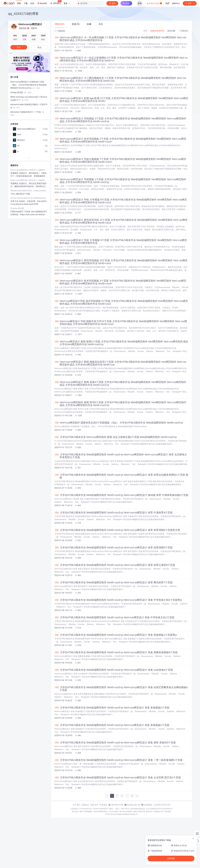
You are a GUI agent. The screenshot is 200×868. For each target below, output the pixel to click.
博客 (19, 3)
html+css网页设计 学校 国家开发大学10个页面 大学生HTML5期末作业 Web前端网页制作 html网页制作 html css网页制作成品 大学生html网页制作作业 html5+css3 (121, 323)
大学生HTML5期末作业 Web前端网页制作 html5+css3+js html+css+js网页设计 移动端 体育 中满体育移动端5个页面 (121, 495)
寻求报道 (103, 805)
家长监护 (75, 812)
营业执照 (168, 812)
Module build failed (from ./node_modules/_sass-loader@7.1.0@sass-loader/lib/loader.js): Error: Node (29, 191)
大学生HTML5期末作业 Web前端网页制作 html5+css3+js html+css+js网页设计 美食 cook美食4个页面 (114, 670)
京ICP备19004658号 (100, 809)
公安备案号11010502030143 (81, 809)
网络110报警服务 (86, 812)
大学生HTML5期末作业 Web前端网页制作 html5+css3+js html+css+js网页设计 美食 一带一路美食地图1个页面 (119, 760)
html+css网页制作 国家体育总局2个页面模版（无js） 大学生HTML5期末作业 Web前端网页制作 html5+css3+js (119, 423)
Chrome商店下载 (115, 812)
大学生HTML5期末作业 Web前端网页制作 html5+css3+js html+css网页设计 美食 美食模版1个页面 (112, 725)
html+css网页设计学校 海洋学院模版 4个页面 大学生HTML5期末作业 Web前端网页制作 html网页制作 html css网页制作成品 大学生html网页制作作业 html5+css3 (121, 302)
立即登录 (171, 858)
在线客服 (148, 805)
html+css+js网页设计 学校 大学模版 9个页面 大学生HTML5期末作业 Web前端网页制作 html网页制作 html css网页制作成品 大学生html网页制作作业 (121, 242)
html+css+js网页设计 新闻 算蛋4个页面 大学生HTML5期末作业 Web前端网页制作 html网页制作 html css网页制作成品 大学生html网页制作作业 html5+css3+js (120, 384)
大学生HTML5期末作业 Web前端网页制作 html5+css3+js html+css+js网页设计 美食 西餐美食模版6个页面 (116, 652)
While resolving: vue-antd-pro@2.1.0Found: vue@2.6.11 (29, 98)
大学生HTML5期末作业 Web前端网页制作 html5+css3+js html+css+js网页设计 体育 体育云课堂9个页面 (115, 565)
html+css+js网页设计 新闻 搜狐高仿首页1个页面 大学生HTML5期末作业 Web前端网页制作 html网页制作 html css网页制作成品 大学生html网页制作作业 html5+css (120, 363)
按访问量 (171, 31)
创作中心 (176, 3)
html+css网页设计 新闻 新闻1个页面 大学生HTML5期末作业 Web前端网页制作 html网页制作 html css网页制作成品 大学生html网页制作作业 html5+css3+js (121, 343)
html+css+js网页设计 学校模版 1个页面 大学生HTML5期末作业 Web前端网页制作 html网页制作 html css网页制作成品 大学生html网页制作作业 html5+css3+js (120, 181)
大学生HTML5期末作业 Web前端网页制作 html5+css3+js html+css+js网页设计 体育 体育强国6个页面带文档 (117, 530)
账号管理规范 (128, 812)
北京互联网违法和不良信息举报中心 (159, 809)
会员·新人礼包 (154, 3)
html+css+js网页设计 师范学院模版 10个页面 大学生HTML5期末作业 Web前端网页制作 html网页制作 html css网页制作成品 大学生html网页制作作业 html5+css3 (121, 262)
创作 (190, 3)
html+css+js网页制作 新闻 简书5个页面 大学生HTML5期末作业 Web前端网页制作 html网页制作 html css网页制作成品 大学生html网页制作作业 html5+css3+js (120, 404)
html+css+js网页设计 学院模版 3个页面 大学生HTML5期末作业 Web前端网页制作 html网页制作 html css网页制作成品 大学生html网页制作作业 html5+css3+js (120, 120)
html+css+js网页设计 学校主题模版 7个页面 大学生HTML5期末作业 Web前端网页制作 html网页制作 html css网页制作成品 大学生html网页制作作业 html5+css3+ (120, 161)
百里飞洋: (15, 201)
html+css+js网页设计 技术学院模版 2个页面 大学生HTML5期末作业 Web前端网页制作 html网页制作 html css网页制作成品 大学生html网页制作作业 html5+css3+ (120, 140)
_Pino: (13, 194)
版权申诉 (149, 812)
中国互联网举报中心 (101, 812)
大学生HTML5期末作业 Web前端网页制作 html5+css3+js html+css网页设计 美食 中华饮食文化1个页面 (114, 617)
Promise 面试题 (17, 208)
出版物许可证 (158, 812)
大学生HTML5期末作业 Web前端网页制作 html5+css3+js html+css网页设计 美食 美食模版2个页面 (112, 708)
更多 (67, 3)
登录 (140, 3)
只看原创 (60, 31)
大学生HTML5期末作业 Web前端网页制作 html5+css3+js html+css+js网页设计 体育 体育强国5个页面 (114, 548)
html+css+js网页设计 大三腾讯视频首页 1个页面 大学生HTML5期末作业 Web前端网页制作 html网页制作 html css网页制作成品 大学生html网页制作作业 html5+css (120, 79)
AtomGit (42, 3)
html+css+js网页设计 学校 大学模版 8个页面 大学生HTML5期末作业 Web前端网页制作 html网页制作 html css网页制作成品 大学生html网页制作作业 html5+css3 (121, 201)
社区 (32, 3)
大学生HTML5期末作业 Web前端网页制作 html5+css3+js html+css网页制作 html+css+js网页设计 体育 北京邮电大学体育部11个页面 (121, 456)
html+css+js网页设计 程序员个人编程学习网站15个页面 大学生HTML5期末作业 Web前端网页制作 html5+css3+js (29, 170)
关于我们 (77, 805)
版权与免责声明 (139, 812)
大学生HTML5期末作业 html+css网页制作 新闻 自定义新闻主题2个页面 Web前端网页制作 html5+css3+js (116, 437)
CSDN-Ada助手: (17, 212)
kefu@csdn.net (134, 805)
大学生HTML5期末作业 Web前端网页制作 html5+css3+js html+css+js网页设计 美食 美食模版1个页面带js (116, 635)
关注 (19, 47)
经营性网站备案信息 (138, 809)
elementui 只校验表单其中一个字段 (27, 114)
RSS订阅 (184, 31)
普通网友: (15, 173)
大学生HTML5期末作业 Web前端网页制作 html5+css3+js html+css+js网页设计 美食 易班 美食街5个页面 (115, 743)
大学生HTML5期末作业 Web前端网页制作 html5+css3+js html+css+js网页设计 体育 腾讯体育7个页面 (114, 582)
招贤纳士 (85, 805)
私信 (39, 47)
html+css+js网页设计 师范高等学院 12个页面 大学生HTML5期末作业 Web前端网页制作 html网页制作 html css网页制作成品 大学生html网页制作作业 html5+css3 (121, 221)
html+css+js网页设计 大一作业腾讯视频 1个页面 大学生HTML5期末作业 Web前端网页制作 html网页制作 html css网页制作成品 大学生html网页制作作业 (120, 39)
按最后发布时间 (157, 31)
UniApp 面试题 (21, 92)
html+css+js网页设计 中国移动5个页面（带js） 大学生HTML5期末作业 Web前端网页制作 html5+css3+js (29, 85)
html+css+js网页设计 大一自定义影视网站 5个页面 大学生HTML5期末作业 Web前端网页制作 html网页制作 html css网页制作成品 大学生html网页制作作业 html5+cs (121, 59)
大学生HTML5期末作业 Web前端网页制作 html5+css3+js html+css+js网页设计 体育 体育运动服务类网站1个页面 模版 (121, 476)
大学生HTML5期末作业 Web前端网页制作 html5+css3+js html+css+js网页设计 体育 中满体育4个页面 (114, 513)
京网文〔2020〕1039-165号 (119, 809)
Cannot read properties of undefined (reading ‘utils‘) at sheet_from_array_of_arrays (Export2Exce (29, 198)
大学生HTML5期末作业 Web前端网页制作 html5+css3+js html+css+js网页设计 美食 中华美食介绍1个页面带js (118, 600)
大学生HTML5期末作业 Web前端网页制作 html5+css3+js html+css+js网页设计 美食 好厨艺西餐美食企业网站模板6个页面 (121, 689)
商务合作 (94, 805)
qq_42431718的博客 (23, 14)
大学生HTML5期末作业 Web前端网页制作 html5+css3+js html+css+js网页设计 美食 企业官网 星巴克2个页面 (118, 778)
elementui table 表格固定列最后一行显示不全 (29, 106)
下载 (26, 3)
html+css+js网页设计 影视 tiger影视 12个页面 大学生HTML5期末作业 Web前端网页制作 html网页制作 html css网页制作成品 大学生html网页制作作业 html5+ (121, 100)
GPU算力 (56, 3)
